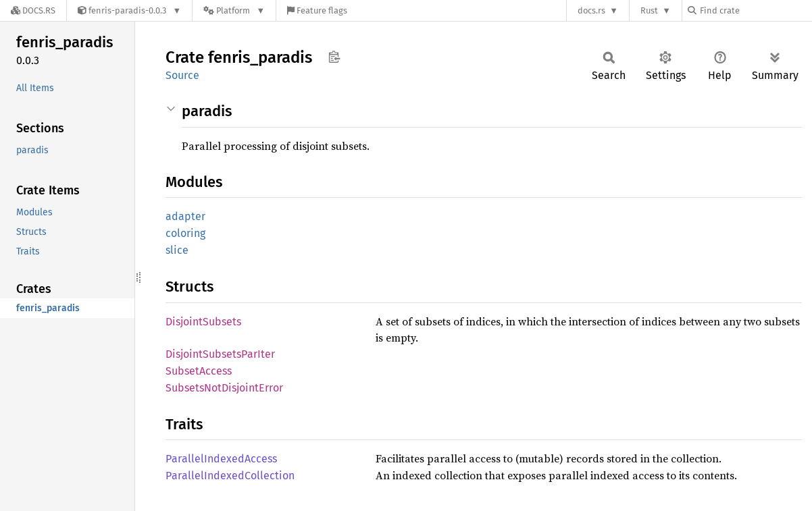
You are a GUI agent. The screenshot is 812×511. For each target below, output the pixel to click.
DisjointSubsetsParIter (220, 354)
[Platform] (234, 10)
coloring (185, 233)
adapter (185, 216)
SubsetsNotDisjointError (224, 388)
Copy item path (334, 57)
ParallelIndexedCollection (230, 476)
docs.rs (591, 10)
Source (182, 75)
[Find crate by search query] (755, 10)
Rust (649, 10)
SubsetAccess (199, 371)
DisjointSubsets (203, 322)
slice (177, 250)
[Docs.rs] (33, 10)
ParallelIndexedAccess (221, 459)
